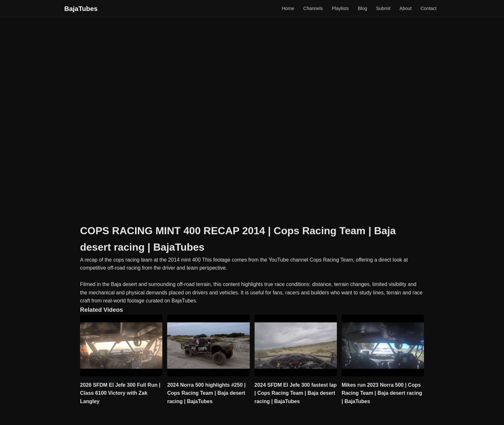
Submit (383, 8)
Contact (428, 8)
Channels (313, 8)
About (406, 8)
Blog (362, 8)
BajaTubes (81, 9)
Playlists (340, 8)
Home (288, 8)
